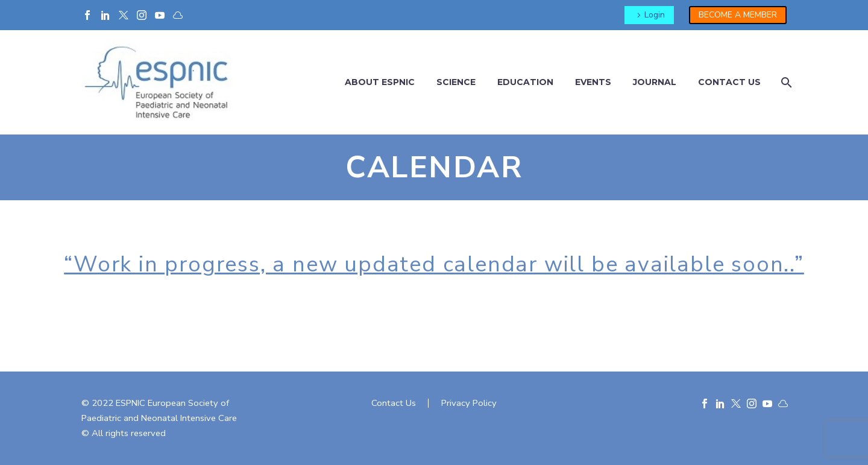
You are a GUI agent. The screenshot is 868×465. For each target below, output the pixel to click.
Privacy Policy (469, 403)
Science (456, 82)
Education (525, 82)
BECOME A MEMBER (738, 15)
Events (593, 82)
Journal (655, 82)
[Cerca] (785, 82)
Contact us (729, 82)
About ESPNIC (380, 82)
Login (655, 15)
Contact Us (394, 403)
